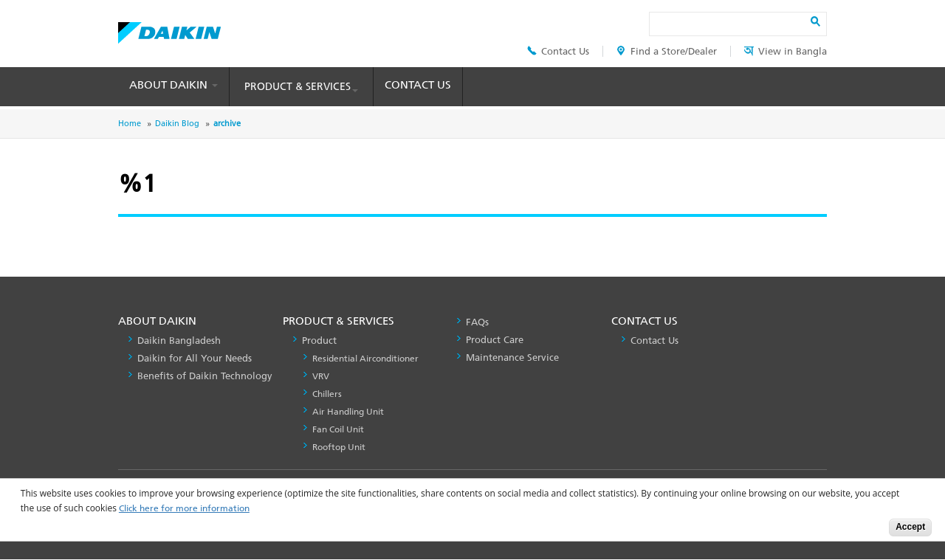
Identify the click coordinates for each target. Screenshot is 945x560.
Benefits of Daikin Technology (205, 376)
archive (227, 124)
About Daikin (173, 85)
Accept (910, 527)
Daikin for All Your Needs (195, 358)
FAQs (477, 322)
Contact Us (558, 51)
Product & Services (301, 87)
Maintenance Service (512, 357)
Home (130, 124)
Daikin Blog (177, 124)
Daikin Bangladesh (179, 341)
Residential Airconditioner (365, 359)
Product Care (495, 340)
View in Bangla (786, 51)
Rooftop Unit (339, 447)
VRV (321, 376)
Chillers (327, 394)
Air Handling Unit (348, 412)
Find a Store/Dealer (667, 51)
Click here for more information (184, 509)
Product (319, 341)
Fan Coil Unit (338, 429)
